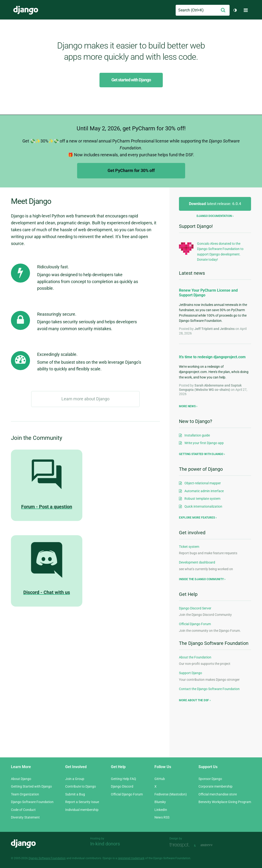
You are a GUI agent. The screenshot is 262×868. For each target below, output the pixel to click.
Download (215, 204)
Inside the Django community (201, 579)
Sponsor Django (210, 779)
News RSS (162, 817)
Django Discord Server (195, 608)
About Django (21, 779)
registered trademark (131, 858)
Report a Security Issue (82, 802)
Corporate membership (215, 786)
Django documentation (214, 216)
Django (26, 10)
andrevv (212, 845)
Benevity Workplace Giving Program (225, 802)
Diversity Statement (25, 817)
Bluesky (160, 802)
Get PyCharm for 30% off (131, 170)
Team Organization (25, 794)
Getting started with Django (201, 454)
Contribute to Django (81, 786)
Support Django (190, 673)
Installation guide (197, 435)
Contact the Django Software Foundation (209, 689)
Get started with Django (131, 80)
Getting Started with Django (31, 786)
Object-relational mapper (203, 483)
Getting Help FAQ (124, 779)
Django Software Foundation (32, 802)
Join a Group (75, 779)
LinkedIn (161, 810)
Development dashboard (197, 562)
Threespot (181, 845)
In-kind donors (105, 844)
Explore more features (197, 518)
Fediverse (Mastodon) (171, 794)
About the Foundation (195, 657)
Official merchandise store (218, 794)
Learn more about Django (85, 399)
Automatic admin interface (204, 491)
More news (187, 406)
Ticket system (189, 547)
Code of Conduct (23, 810)
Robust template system (202, 499)
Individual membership (82, 810)
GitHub (160, 779)
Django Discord (122, 786)
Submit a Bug (75, 794)
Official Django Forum (195, 624)
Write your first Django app (204, 443)
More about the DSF (194, 700)
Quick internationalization (203, 506)
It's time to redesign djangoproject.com (212, 357)
